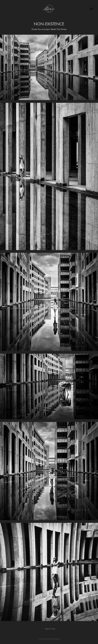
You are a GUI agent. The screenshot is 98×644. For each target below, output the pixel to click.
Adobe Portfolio (54, 639)
